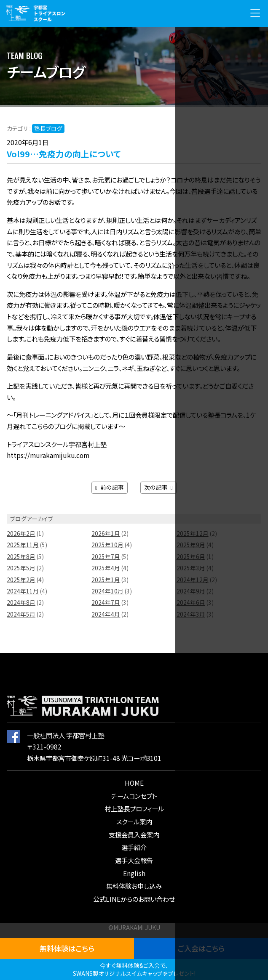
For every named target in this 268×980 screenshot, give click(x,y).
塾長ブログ (48, 128)
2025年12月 (193, 533)
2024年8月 (21, 602)
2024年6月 (191, 602)
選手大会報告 (134, 860)
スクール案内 (134, 821)
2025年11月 (23, 545)
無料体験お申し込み (134, 886)
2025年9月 (191, 545)
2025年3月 (191, 568)
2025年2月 (21, 580)
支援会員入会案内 (134, 834)
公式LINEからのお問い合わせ (134, 899)
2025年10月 (107, 545)
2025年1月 (106, 580)
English (134, 873)
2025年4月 (106, 568)
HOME (134, 783)
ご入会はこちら (201, 948)
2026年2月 (21, 533)
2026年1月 (106, 533)
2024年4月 (106, 614)
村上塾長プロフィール (134, 808)
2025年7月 (106, 556)
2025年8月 (21, 556)
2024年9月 (191, 591)
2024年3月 (191, 614)
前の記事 (110, 487)
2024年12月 (193, 580)
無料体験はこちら (67, 948)
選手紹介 (134, 847)
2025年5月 (21, 568)
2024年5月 (21, 614)
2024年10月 (107, 591)
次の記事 (158, 487)
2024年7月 (106, 602)
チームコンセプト (134, 796)
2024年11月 (23, 591)
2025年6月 (191, 556)
